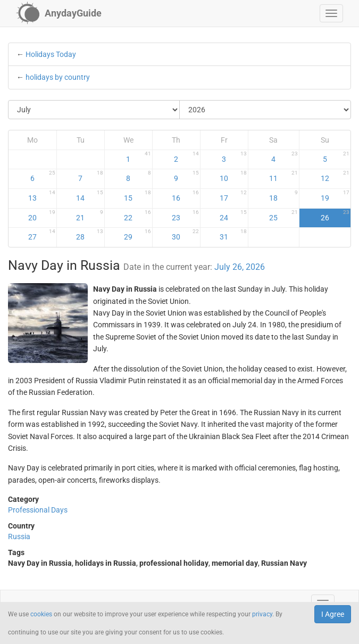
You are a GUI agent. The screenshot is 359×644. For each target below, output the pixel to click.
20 (42, 216)
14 (90, 196)
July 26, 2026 (240, 267)
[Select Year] (265, 110)
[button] (331, 13)
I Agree (333, 614)
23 (185, 216)
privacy (262, 614)
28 (90, 235)
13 (42, 196)
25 (283, 216)
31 (233, 235)
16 (185, 196)
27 (42, 235)
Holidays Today (51, 54)
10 (233, 176)
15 (137, 196)
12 (335, 176)
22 (137, 216)
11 (283, 176)
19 (335, 196)
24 (233, 216)
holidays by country (58, 77)
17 (233, 196)
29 (137, 235)
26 (335, 216)
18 (283, 196)
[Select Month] (94, 110)
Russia (19, 536)
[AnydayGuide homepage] (59, 13)
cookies (41, 614)
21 (90, 216)
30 (185, 235)
